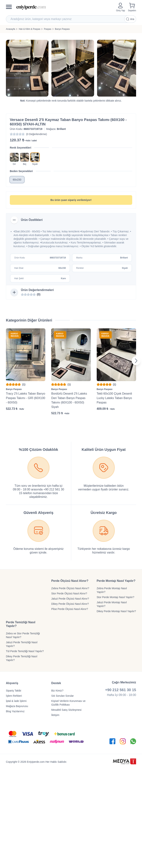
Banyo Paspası (62, 29)
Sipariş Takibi (13, 691)
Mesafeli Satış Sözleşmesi (66, 710)
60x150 (17, 180)
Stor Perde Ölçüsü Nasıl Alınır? (69, 593)
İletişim (55, 715)
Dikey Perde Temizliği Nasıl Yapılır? (22, 658)
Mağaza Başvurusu (17, 706)
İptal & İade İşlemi (16, 701)
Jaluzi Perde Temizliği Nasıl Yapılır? (22, 644)
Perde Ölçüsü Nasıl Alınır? (70, 581)
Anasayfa (11, 29)
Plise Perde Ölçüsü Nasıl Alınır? (70, 609)
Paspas (48, 29)
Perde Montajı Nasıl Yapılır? (116, 581)
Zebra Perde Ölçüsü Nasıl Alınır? (70, 588)
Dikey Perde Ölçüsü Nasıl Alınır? (70, 604)
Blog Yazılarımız (15, 711)
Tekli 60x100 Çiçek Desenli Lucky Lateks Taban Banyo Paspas (114, 398)
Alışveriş (12, 683)
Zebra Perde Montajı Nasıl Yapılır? (112, 590)
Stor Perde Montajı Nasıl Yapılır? (115, 597)
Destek (56, 683)
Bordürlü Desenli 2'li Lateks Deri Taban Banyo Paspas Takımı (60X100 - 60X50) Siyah (69, 400)
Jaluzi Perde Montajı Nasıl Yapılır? (112, 604)
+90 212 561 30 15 (121, 690)
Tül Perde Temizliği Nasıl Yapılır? (25, 651)
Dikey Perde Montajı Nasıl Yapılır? (116, 611)
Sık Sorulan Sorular (62, 696)
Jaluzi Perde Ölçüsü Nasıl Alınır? (70, 599)
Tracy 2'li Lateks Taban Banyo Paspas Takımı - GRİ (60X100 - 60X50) (26, 398)
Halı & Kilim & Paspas (29, 29)
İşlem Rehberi (14, 696)
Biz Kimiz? (57, 691)
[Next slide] (136, 361)
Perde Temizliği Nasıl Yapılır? (21, 624)
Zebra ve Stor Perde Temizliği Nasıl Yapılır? (23, 635)
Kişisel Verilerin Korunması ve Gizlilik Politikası (68, 703)
